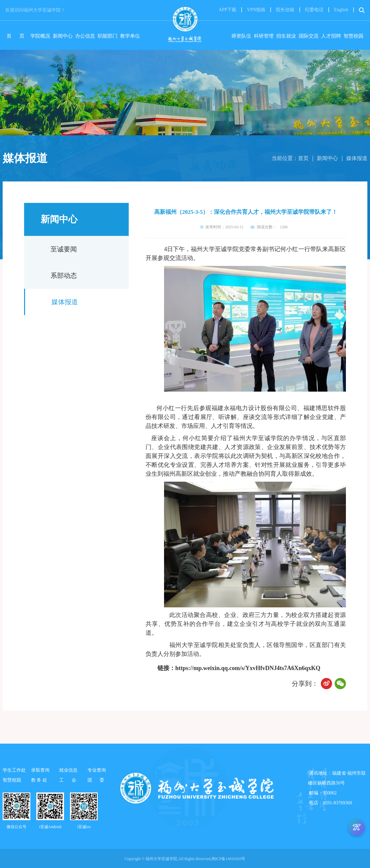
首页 (303, 158)
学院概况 (40, 36)
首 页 (17, 36)
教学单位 (130, 36)
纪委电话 (314, 10)
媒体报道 (357, 158)
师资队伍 (241, 36)
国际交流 (309, 36)
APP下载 (228, 10)
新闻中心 (63, 36)
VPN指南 (256, 10)
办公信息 (85, 36)
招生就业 (286, 36)
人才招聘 (331, 36)
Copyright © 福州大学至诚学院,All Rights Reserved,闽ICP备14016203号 (185, 859)
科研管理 (264, 36)
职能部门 (108, 36)
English (341, 10)
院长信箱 (285, 10)
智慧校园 (353, 36)
